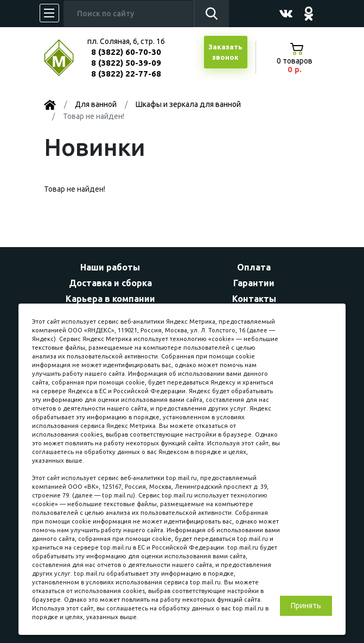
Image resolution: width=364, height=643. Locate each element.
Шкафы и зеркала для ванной (188, 104)
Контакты (254, 299)
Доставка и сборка (110, 283)
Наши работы (110, 267)
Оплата (254, 267)
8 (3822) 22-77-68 (126, 74)
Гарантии (254, 283)
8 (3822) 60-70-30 (126, 52)
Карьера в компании (110, 299)
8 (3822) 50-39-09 (126, 63)
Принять (306, 606)
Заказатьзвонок (225, 52)
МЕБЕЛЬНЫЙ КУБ (67, 58)
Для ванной (96, 104)
